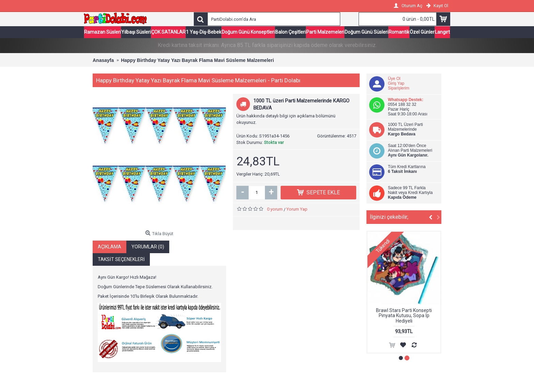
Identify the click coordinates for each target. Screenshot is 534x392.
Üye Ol (394, 79)
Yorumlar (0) (148, 246)
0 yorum (275, 209)
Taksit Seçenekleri (121, 259)
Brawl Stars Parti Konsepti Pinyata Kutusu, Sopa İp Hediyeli (404, 316)
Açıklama (109, 246)
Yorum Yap (297, 209)
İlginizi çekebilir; (389, 217)
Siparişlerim (399, 88)
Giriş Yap (396, 83)
